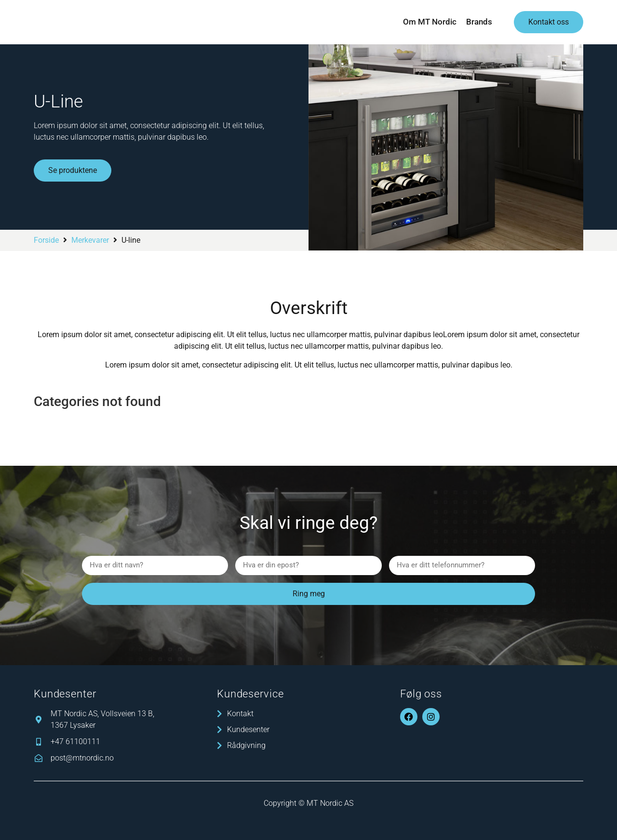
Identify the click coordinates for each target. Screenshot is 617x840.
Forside (46, 240)
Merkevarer (90, 240)
